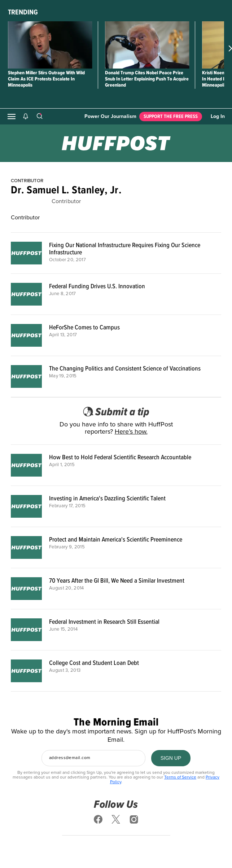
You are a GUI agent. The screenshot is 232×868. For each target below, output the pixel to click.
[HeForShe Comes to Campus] (26, 335)
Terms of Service (180, 777)
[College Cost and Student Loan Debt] (26, 671)
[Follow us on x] (116, 819)
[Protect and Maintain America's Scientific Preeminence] (26, 547)
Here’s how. (131, 432)
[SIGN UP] (171, 758)
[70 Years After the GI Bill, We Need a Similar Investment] (26, 589)
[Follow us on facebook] (98, 819)
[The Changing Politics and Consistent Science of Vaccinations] (26, 376)
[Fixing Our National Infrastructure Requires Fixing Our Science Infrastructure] (26, 253)
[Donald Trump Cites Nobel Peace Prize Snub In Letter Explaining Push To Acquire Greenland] (147, 45)
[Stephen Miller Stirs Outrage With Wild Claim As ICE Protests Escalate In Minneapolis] (50, 45)
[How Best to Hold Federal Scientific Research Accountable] (26, 465)
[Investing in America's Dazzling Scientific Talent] (26, 506)
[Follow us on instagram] (134, 819)
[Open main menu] (12, 117)
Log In (218, 117)
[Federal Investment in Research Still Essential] (26, 630)
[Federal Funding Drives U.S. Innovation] (26, 294)
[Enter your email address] (93, 758)
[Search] (39, 117)
